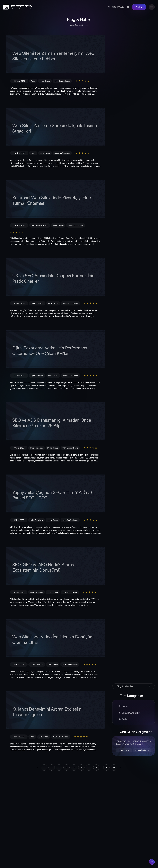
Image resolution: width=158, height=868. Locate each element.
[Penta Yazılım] (17, 7)
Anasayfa (73, 25)
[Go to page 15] (106, 767)
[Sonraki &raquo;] (120, 767)
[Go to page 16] (114, 767)
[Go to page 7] (89, 767)
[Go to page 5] (74, 767)
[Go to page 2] (52, 767)
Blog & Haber (83, 25)
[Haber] (134, 706)
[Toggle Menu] (152, 7)
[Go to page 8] (96, 767)
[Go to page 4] (66, 767)
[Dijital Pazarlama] (134, 712)
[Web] (134, 719)
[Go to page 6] (81, 767)
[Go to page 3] (59, 767)
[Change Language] (128, 7)
